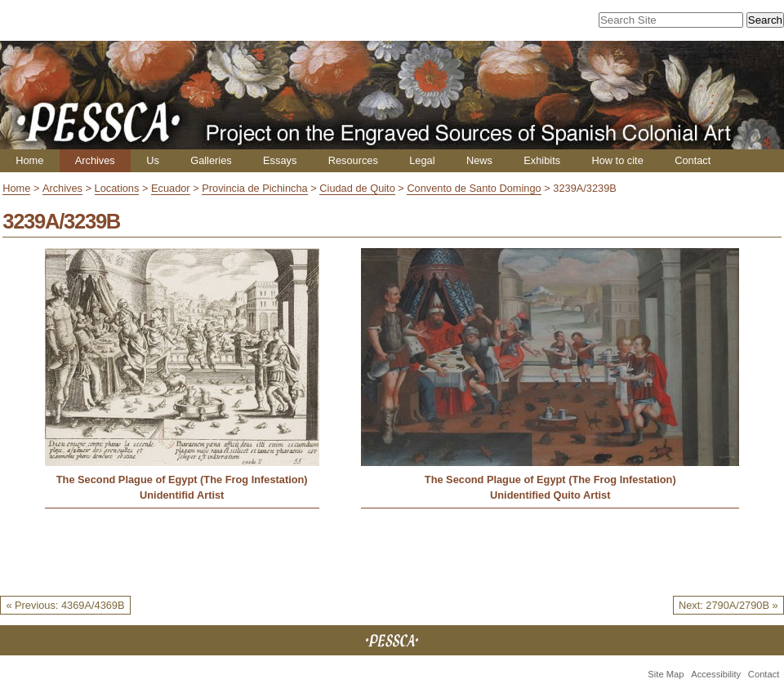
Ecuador (171, 188)
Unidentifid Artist (182, 495)
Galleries (211, 160)
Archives (95, 160)
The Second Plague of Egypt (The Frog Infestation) (182, 479)
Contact (693, 160)
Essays (280, 160)
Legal (422, 160)
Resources (353, 160)
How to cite (617, 160)
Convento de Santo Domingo (474, 188)
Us (153, 160)
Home (29, 160)
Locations (117, 188)
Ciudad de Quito (357, 188)
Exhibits (542, 160)
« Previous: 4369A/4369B (65, 605)
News (479, 160)
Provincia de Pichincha (254, 188)
